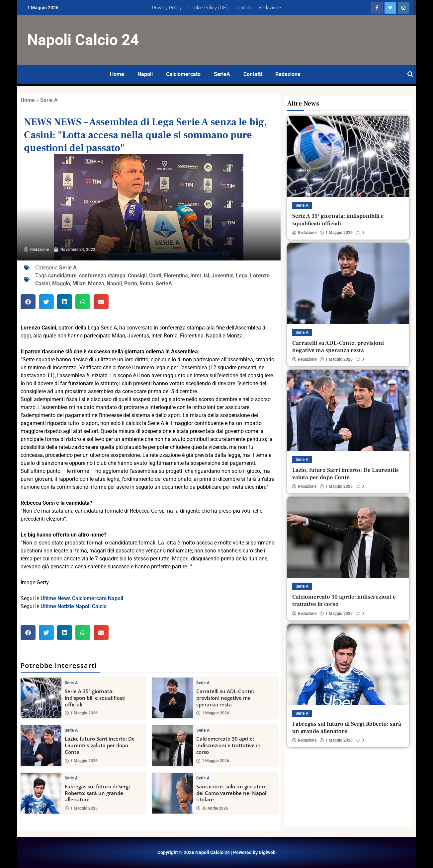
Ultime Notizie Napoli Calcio (74, 606)
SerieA (222, 74)
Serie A (49, 100)
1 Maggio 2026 (81, 713)
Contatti (243, 8)
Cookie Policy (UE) (208, 8)
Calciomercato (183, 74)
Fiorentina (176, 276)
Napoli (145, 74)
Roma (146, 284)
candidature (62, 276)
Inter (196, 276)
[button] (28, 302)
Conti (155, 276)
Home (117, 74)
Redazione (270, 8)
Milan (79, 284)
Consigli (137, 276)
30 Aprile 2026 (212, 808)
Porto (131, 284)
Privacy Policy (167, 8)
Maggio (61, 284)
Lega (242, 276)
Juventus (222, 276)
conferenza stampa (102, 276)
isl (207, 276)
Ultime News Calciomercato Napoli (82, 598)
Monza (96, 284)
